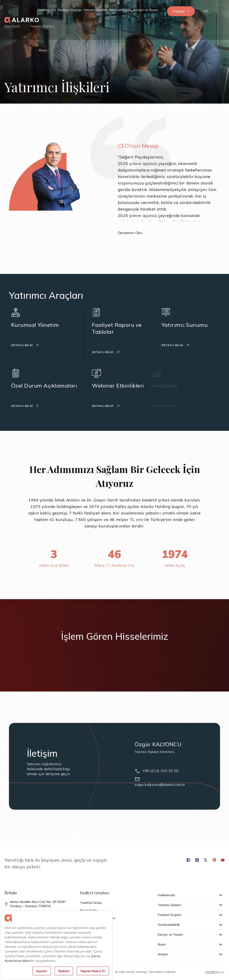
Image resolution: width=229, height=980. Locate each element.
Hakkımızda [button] (47, 10)
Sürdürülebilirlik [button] (120, 10)
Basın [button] (43, 50)
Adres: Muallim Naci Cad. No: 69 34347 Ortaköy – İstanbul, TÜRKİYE (35, 904)
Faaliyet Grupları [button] (70, 10)
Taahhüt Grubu (91, 903)
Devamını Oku (130, 233)
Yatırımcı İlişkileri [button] (95, 10)
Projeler (181, 11)
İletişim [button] (190, 954)
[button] (206, 11)
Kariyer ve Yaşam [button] (146, 10)
